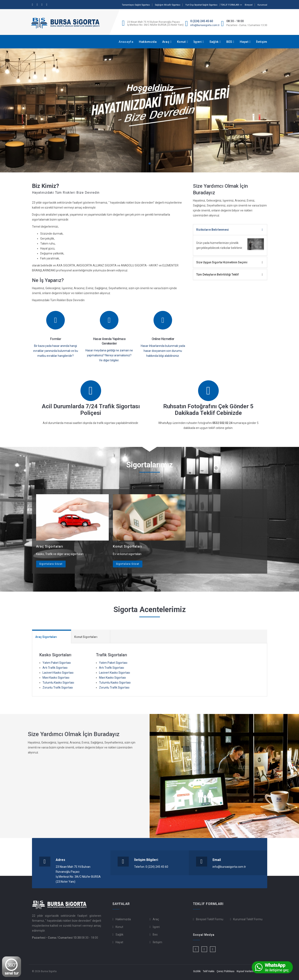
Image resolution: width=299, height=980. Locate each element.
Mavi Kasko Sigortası (56, 678)
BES (230, 42)
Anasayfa (126, 42)
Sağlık (215, 42)
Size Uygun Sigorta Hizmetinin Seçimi (222, 262)
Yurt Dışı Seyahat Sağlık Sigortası (201, 5)
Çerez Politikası (226, 971)
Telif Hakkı (209, 971)
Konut (183, 42)
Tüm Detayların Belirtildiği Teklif (217, 275)
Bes (155, 935)
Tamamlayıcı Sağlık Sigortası (136, 5)
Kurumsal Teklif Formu (248, 919)
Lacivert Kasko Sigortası (58, 673)
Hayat (245, 42)
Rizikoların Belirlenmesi (213, 230)
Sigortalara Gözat (51, 564)
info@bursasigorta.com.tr (205, 25)
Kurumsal (262, 5)
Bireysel (249, 5)
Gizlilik (197, 971)
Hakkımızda (148, 42)
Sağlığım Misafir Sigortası (168, 5)
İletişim (262, 42)
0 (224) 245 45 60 (202, 21)
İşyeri (199, 42)
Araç (167, 42)
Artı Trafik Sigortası (55, 668)
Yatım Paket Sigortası (57, 663)
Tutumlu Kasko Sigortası (58, 683)
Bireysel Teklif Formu (210, 919)
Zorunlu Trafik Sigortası (58, 688)
